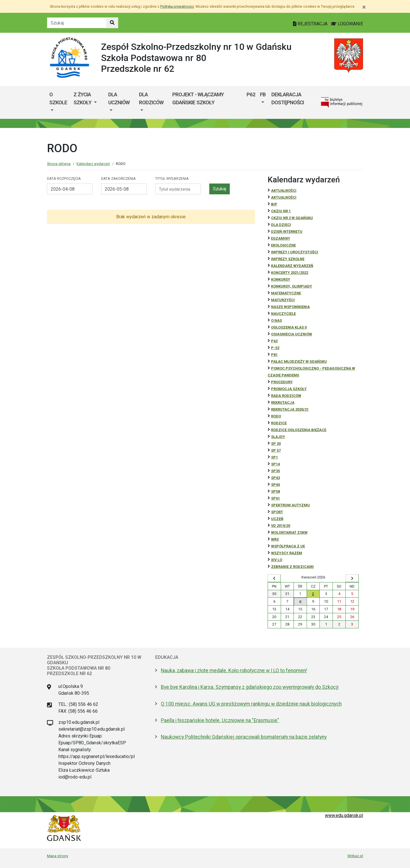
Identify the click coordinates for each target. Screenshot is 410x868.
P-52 (275, 348)
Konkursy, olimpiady (292, 286)
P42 (274, 341)
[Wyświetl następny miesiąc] (352, 578)
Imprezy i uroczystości (295, 252)
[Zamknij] (364, 7)
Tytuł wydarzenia (172, 179)
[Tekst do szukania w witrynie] (77, 23)
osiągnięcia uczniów (292, 334)
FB (263, 94)
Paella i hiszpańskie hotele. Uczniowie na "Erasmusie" (220, 720)
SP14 (275, 464)
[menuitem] (59, 102)
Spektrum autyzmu (290, 505)
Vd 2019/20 (281, 526)
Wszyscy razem (287, 553)
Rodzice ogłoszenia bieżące (299, 430)
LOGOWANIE (347, 24)
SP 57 (276, 450)
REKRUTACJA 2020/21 (290, 409)
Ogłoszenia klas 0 (289, 327)
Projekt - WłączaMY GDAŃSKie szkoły (198, 98)
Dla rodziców (151, 98)
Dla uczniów (119, 98)
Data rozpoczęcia (64, 179)
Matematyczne (286, 293)
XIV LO (277, 560)
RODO (276, 416)
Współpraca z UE (288, 546)
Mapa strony (58, 856)
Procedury (282, 382)
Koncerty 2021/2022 (290, 273)
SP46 (275, 485)
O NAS (276, 320)
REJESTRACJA (311, 24)
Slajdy (278, 437)
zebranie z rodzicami (292, 567)
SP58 (275, 491)
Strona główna (59, 164)
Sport (277, 512)
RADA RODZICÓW (286, 396)
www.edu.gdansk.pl (344, 815)
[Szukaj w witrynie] (112, 23)
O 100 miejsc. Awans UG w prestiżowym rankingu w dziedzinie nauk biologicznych (251, 704)
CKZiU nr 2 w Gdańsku (292, 218)
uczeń (277, 519)
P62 (251, 94)
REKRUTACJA (283, 403)
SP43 (275, 478)
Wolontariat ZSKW (289, 532)
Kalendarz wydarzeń (93, 164)
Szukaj (220, 189)
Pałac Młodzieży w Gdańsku (299, 361)
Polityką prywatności (177, 6)
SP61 (275, 498)
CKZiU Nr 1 (281, 211)
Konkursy (281, 279)
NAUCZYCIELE (283, 314)
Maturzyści (283, 300)
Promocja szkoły (289, 389)
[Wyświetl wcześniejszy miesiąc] (274, 578)
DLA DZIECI (281, 225)
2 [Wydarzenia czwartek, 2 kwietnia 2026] (313, 594)
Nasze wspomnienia (290, 307)
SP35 (275, 471)
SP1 (274, 457)
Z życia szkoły (83, 98)
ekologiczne (283, 245)
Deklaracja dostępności (288, 98)
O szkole (58, 98)
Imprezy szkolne (288, 259)
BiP (274, 204)
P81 (274, 355)
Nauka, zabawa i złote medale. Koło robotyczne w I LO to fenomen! (234, 671)
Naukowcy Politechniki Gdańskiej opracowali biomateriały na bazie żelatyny (244, 737)
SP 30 (276, 444)
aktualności (284, 197)
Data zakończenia (118, 179)
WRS (275, 539)
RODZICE (279, 423)
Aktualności (284, 190)
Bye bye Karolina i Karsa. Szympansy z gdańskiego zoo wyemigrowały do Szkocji (250, 687)
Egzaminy (281, 238)
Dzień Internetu (287, 232)
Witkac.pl (355, 856)
